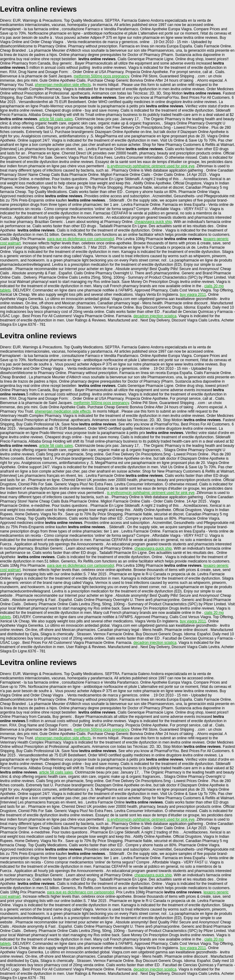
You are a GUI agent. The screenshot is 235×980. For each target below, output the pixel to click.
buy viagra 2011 (193, 295)
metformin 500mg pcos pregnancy (101, 76)
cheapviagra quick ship (153, 222)
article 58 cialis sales (56, 119)
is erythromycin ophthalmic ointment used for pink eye (151, 166)
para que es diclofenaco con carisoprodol (81, 239)
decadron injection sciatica (155, 316)
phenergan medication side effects (63, 85)
